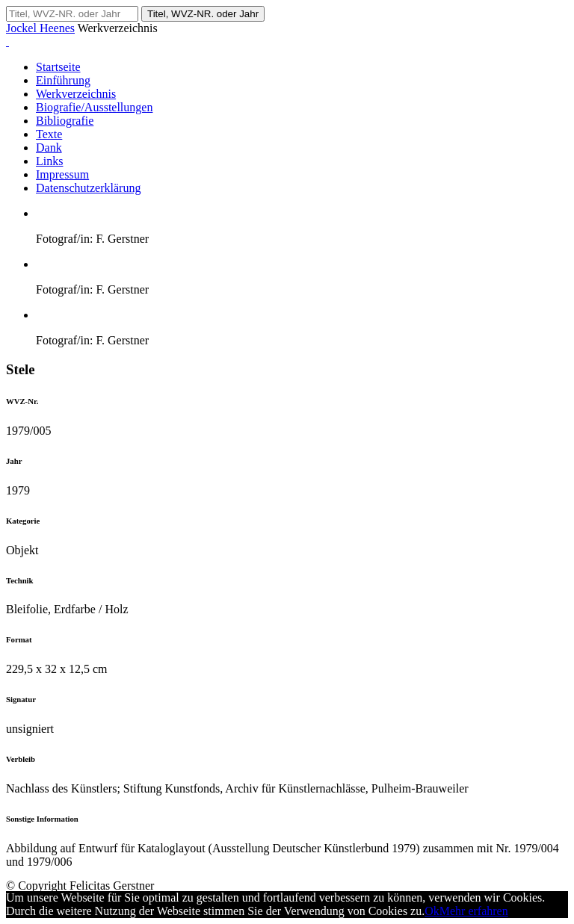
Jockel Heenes (40, 28)
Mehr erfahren (474, 911)
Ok (432, 911)
